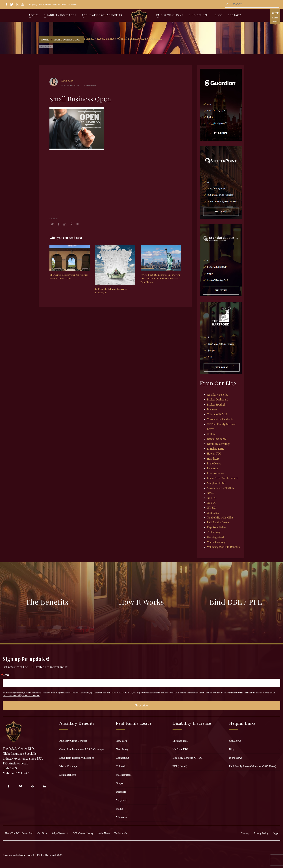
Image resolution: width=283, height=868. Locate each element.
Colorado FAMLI (217, 414)
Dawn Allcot (68, 81)
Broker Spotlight (217, 405)
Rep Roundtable (216, 527)
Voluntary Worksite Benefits (223, 547)
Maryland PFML (217, 483)
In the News (214, 463)
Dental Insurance (217, 439)
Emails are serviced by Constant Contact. (21, 695)
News (210, 493)
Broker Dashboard (218, 399)
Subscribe (141, 705)
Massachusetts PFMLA (221, 488)
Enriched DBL (215, 449)
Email (7, 675)
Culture (211, 434)
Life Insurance (215, 473)
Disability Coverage (219, 444)
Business (89, 39)
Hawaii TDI (214, 454)
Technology (214, 532)
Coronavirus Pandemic (220, 419)
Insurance (213, 468)
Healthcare (213, 459)
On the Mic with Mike (220, 517)
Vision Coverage (217, 542)
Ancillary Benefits (218, 395)
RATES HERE (275, 17)
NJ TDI (211, 503)
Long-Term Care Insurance (223, 478)
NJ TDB (212, 498)
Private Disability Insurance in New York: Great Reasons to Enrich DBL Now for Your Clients (160, 278)
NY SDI (212, 508)
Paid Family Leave (218, 522)
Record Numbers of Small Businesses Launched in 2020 (129, 39)
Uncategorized (215, 537)
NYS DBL (213, 513)
